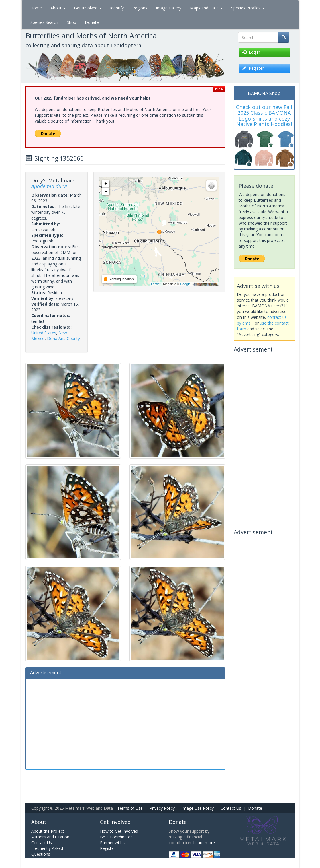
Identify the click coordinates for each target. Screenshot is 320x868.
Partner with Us (114, 843)
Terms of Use (130, 808)
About (58, 8)
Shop (71, 22)
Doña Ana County (63, 338)
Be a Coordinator (116, 837)
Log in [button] (251, 52)
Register (108, 848)
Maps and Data (206, 8)
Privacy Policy (162, 808)
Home (36, 8)
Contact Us (231, 808)
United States (44, 333)
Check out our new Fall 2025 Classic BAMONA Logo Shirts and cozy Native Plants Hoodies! (264, 115)
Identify (117, 8)
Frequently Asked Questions (47, 851)
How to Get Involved (119, 831)
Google (185, 284)
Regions (140, 8)
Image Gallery (169, 8)
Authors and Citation (50, 837)
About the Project (48, 831)
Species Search (44, 22)
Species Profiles (248, 8)
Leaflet (156, 284)
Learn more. (204, 843)
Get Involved (88, 8)
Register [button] (253, 68)
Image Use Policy (198, 808)
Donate (92, 22)
